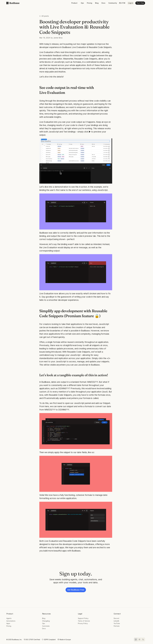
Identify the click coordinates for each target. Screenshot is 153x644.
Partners (117, 626)
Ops (82, 3)
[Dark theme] (143, 639)
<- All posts (44, 16)
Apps (8, 623)
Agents (9, 618)
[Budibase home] (13, 3)
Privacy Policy (83, 623)
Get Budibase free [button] (76, 590)
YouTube (117, 623)
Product (74, 3)
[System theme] (136, 639)
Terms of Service (84, 621)
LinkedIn (116, 621)
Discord (116, 618)
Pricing (90, 3)
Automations (11, 621)
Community (113, 3)
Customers (46, 626)
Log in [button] (131, 3)
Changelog (46, 621)
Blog (97, 3)
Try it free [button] (140, 3)
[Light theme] (139, 639)
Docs (103, 3)
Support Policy (83, 618)
